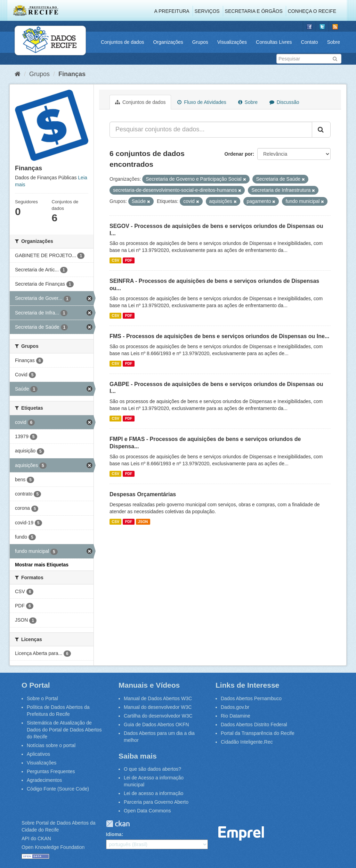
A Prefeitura (172, 11)
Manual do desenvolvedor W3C (158, 707)
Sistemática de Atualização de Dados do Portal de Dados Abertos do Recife (64, 730)
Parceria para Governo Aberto (156, 802)
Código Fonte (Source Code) (58, 789)
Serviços (207, 11)
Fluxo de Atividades (202, 102)
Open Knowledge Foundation (53, 847)
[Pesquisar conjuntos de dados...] (211, 130)
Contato (310, 42)
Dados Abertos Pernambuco (251, 698)
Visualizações (232, 42)
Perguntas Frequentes (51, 771)
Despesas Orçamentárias (143, 494)
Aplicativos (38, 754)
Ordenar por (239, 154)
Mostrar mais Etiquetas (42, 565)
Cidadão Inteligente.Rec (247, 742)
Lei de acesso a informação (153, 793)
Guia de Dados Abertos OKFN (156, 724)
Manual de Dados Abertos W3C (158, 698)
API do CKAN (36, 838)
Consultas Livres (274, 42)
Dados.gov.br (235, 707)
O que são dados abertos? (152, 769)
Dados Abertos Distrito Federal (254, 724)
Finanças (72, 74)
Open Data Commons (147, 811)
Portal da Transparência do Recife (258, 733)
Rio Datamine (236, 716)
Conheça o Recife (312, 11)
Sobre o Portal (42, 698)
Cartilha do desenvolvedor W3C (158, 716)
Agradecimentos (44, 780)
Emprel (241, 833)
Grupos (200, 42)
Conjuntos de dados (123, 42)
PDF (128, 260)
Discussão (284, 102)
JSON (143, 522)
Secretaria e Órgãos (254, 11)
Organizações (168, 42)
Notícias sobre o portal (51, 745)
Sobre (334, 42)
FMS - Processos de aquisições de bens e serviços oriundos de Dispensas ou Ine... (219, 336)
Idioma (114, 834)
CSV (115, 260)
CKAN (118, 824)
